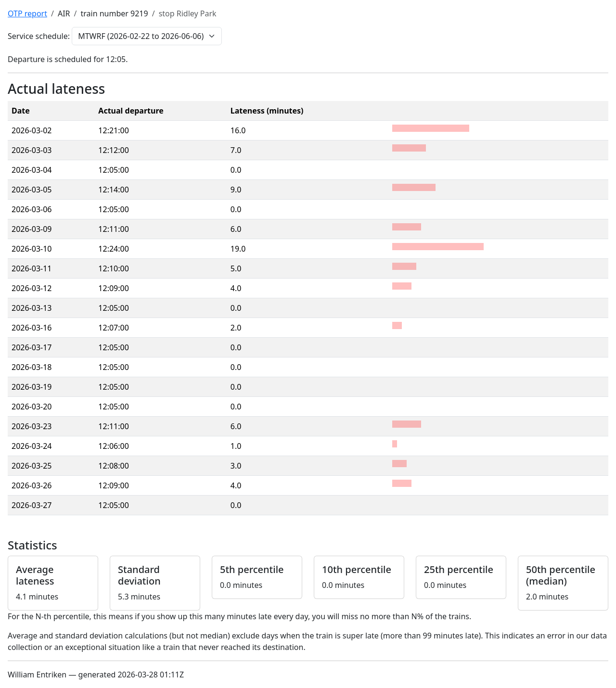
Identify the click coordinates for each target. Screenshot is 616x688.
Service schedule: (39, 36)
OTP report (27, 13)
